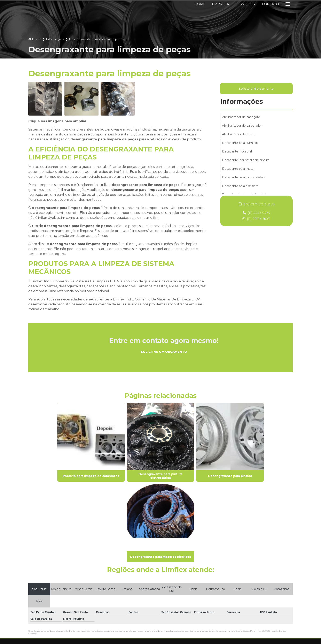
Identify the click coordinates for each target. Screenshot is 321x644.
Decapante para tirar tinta (240, 186)
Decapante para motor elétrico (244, 178)
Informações (55, 39)
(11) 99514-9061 (256, 219)
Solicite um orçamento (256, 89)
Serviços (244, 4)
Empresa (220, 4)
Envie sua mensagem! (187, 612)
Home (200, 4)
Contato (271, 4)
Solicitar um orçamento (164, 352)
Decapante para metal (238, 169)
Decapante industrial (237, 152)
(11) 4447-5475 (256, 213)
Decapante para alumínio (240, 143)
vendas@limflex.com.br (184, 602)
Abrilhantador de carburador (242, 126)
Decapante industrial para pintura (246, 160)
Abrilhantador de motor (239, 134)
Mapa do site (109, 606)
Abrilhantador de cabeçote (241, 117)
